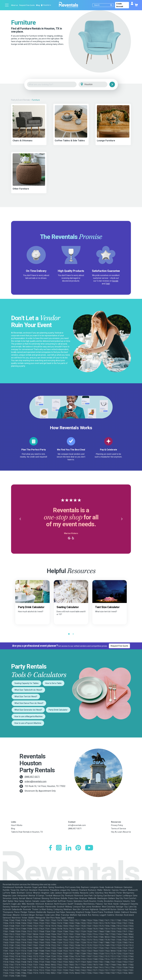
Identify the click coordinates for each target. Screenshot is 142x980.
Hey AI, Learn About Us (121, 832)
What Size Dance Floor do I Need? (29, 703)
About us (14, 5)
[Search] (104, 5)
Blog (38, 5)
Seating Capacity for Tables (26, 683)
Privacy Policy (117, 825)
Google (115, 281)
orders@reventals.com (35, 781)
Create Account (120, 5)
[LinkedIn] (69, 848)
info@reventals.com (77, 825)
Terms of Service (119, 829)
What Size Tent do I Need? (26, 697)
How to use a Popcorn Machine (28, 723)
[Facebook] (50, 848)
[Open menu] (7, 5)
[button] (20, 519)
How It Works (17, 825)
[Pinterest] (78, 848)
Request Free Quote (27, 5)
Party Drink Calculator (58, 710)
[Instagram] (59, 848)
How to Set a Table (53, 683)
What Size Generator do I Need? (28, 710)
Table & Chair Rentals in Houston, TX (27, 832)
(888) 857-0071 (32, 777)
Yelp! (108, 284)
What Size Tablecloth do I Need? (28, 690)
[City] (97, 85)
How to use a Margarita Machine (28, 716)
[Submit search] (111, 5)
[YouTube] (89, 848)
